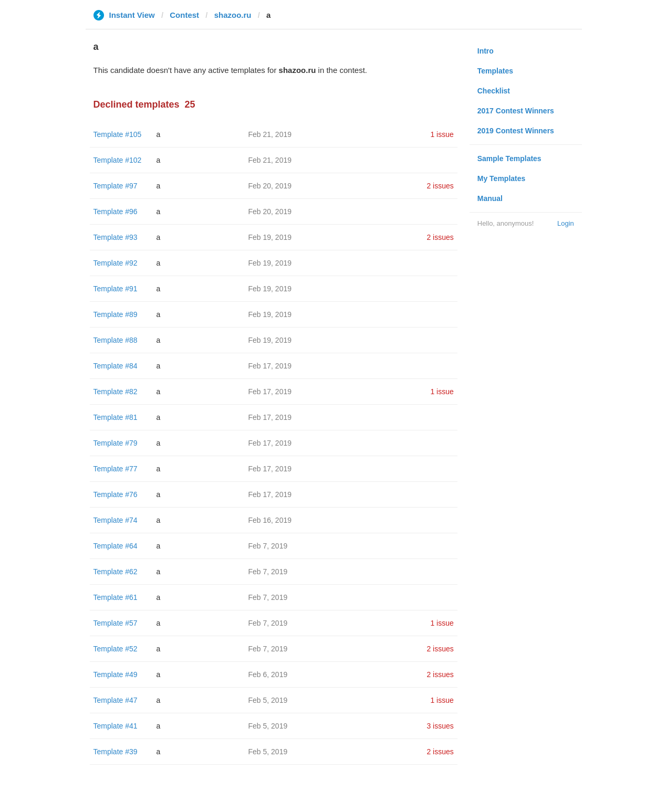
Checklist (494, 91)
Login (566, 223)
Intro (486, 51)
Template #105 (118, 134)
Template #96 (116, 212)
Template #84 (116, 366)
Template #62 (116, 572)
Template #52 (116, 649)
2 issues (440, 186)
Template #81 (116, 417)
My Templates (502, 178)
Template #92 (116, 263)
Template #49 (116, 674)
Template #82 (116, 392)
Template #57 (116, 623)
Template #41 (116, 726)
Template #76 (116, 494)
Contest (184, 15)
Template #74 (116, 520)
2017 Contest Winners (516, 111)
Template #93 (116, 237)
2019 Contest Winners (516, 131)
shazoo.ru (233, 15)
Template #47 (116, 700)
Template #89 (116, 314)
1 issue (442, 134)
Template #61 (116, 597)
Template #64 (116, 546)
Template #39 (116, 752)
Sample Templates (509, 159)
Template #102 (118, 160)
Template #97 (116, 186)
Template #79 (116, 443)
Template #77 (116, 469)
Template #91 (116, 289)
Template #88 (116, 340)
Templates (495, 71)
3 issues (440, 726)
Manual (490, 198)
